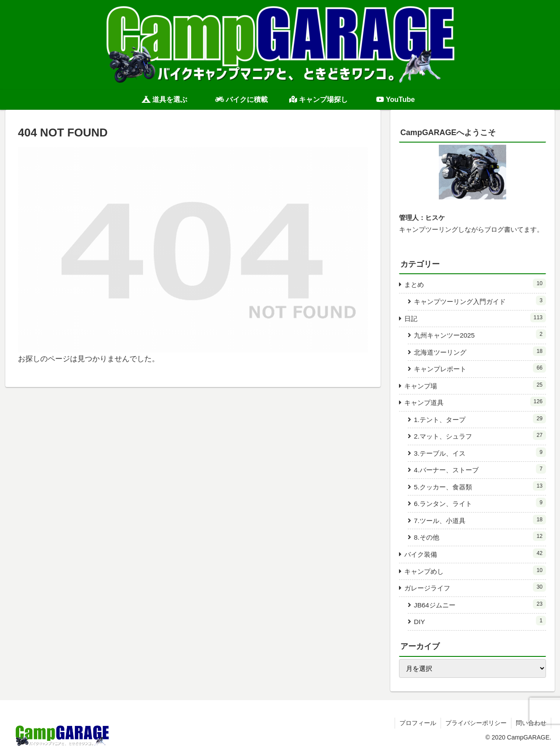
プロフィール (418, 723)
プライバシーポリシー (476, 723)
